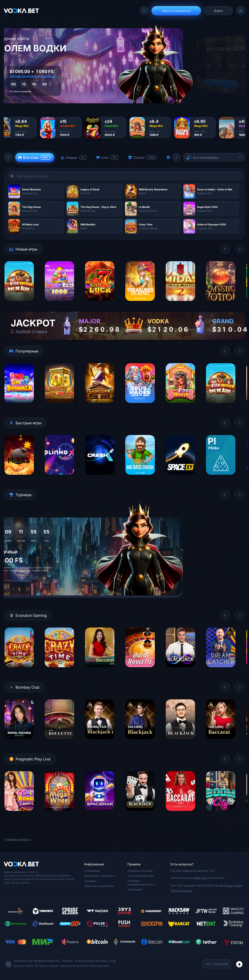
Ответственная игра (141, 876)
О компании (92, 871)
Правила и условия (140, 871)
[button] (8, 157)
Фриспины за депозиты (99, 886)
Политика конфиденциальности (141, 883)
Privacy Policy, (234, 886)
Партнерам (135, 889)
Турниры (90, 881)
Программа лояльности (100, 876)
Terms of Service (181, 891)
